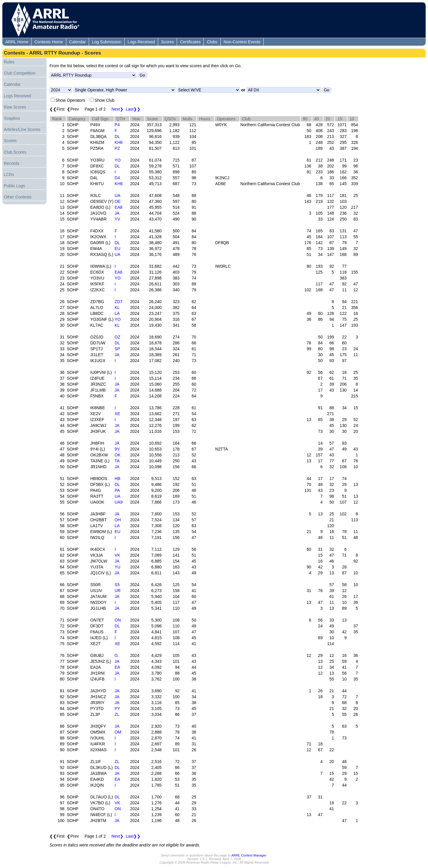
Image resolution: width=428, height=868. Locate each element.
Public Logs (14, 186)
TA (117, 461)
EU (117, 249)
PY (117, 708)
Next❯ (117, 109)
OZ (117, 337)
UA (117, 195)
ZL (117, 714)
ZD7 (118, 302)
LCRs (9, 175)
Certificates (190, 42)
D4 (117, 178)
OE (118, 201)
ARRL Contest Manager (249, 855)
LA (117, 313)
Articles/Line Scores (22, 129)
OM (118, 732)
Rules (9, 62)
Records (11, 163)
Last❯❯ (133, 109)
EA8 (118, 207)
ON (118, 620)
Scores (168, 42)
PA (117, 490)
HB (117, 479)
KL (117, 308)
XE (117, 414)
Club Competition (20, 73)
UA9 (119, 502)
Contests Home (49, 42)
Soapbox (12, 118)
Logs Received (141, 42)
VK (117, 555)
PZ (117, 148)
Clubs (212, 42)
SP (117, 349)
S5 (117, 585)
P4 (117, 125)
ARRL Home (17, 42)
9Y (117, 449)
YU (117, 567)
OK (118, 455)
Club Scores (15, 152)
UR (118, 591)
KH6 (119, 142)
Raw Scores (15, 107)
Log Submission (107, 42)
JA (117, 213)
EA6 (118, 272)
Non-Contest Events (242, 42)
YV (117, 219)
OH (118, 520)
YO (118, 160)
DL (117, 137)
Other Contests (18, 197)
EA (117, 667)
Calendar (78, 42)
